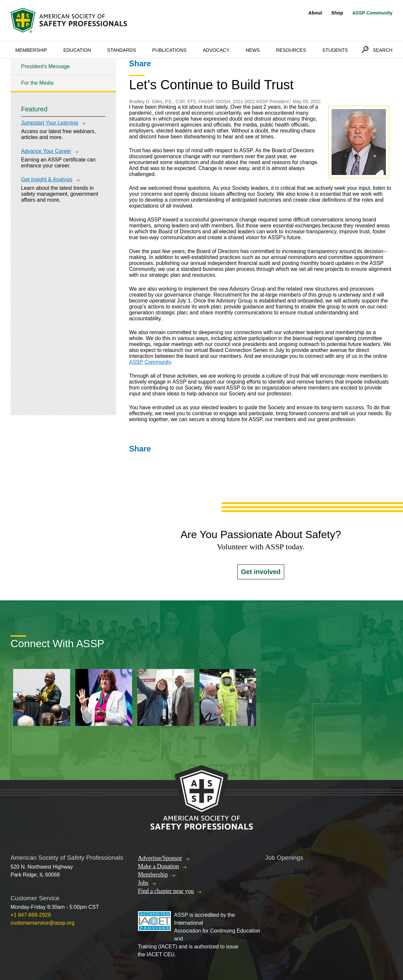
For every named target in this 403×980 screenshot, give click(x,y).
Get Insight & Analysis (47, 179)
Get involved (261, 572)
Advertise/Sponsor (160, 858)
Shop (337, 13)
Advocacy (216, 50)
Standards (121, 50)
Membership (31, 50)
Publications (169, 50)
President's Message (45, 66)
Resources (291, 50)
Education (77, 50)
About (315, 13)
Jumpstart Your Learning (50, 123)
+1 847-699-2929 (31, 915)
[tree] (63, 75)
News (253, 50)
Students (335, 50)
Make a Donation (159, 866)
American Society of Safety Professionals (69, 20)
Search (383, 50)
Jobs (143, 883)
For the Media (37, 83)
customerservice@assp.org (42, 923)
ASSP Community (372, 13)
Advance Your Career (46, 151)
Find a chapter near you (166, 891)
